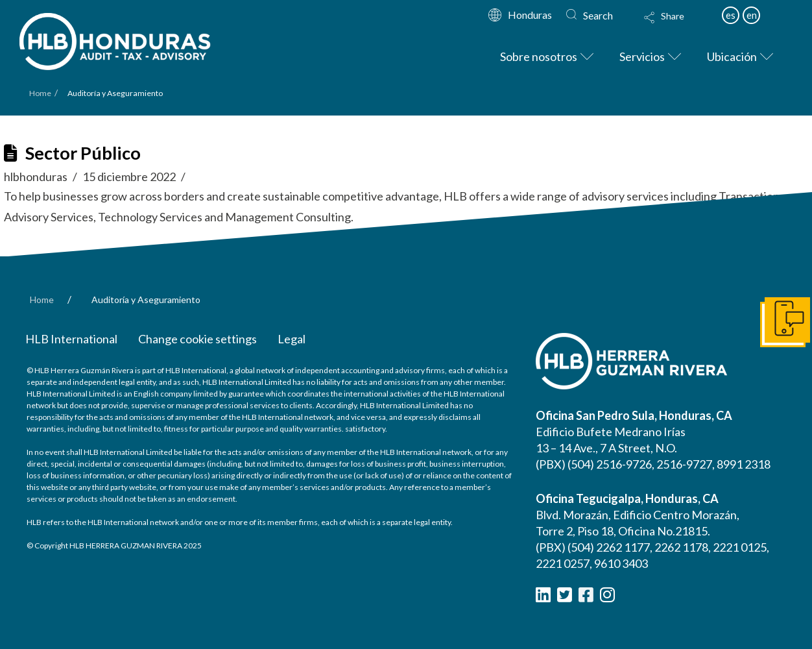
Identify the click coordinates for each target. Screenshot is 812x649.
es (731, 15)
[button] (676, 26)
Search (598, 15)
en (752, 15)
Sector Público (83, 153)
